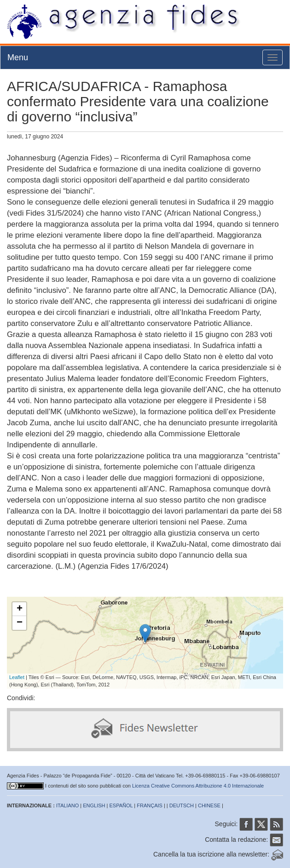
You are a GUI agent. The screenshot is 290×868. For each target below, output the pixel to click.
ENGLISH (94, 805)
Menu (18, 57)
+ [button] (20, 609)
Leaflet (17, 677)
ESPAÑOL (121, 805)
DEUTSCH (182, 805)
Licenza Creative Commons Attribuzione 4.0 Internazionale (198, 786)
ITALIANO (67, 805)
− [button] (20, 623)
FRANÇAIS (150, 805)
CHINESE (209, 805)
